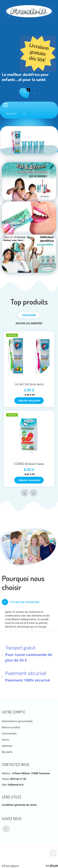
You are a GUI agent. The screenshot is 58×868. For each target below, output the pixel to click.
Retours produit (11, 727)
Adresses (7, 746)
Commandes (9, 733)
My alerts (7, 752)
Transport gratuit (20, 647)
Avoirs (5, 740)
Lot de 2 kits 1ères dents (29, 384)
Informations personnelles (17, 721)
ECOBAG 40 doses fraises (29, 464)
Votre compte (14, 712)
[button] (29, 602)
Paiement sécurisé (26, 673)
